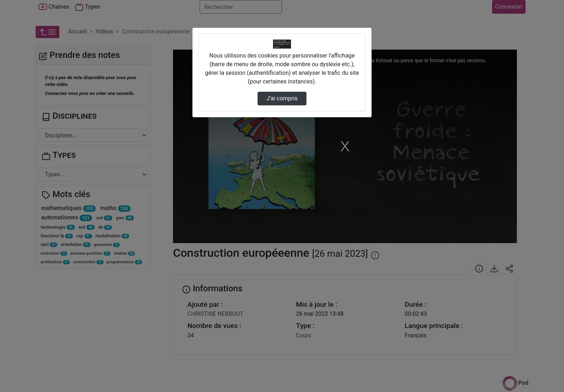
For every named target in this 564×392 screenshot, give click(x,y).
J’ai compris (282, 98)
